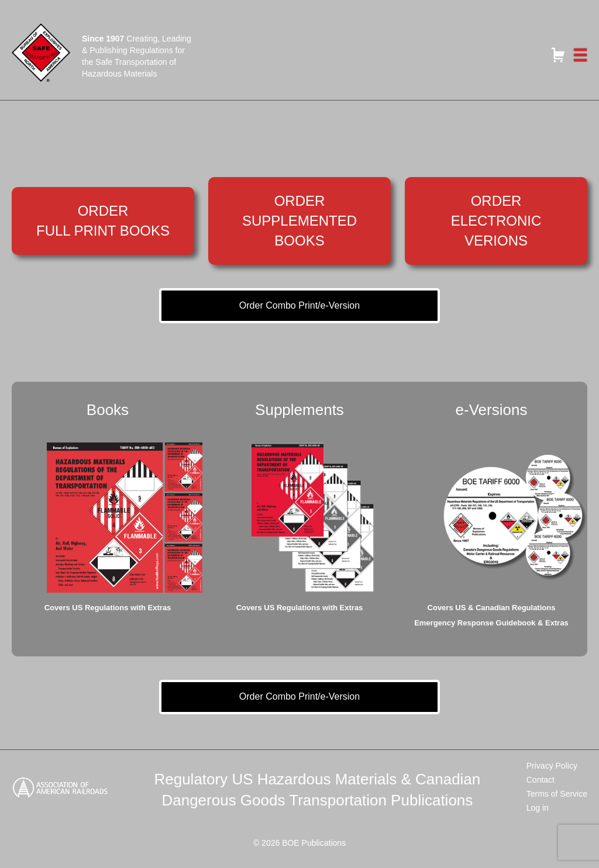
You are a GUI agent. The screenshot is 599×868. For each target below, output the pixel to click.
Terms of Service (557, 794)
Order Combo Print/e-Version (299, 305)
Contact (541, 780)
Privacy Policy (552, 766)
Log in (538, 808)
